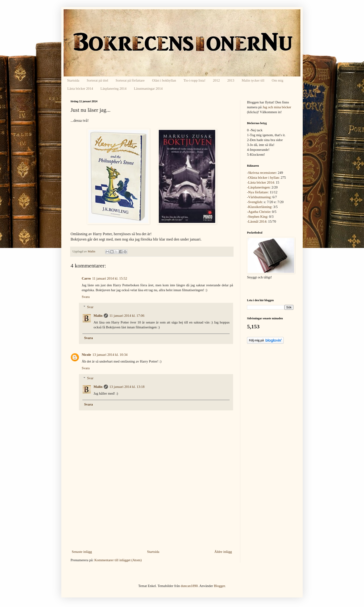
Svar (90, 307)
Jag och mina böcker (277, 107)
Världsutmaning (259, 197)
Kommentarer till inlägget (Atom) (118, 560)
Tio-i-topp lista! (194, 80)
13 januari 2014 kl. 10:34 (110, 355)
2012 (216, 80)
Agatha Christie (259, 212)
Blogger (219, 586)
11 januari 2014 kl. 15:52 (110, 278)
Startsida (73, 80)
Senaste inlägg (82, 552)
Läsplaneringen (259, 187)
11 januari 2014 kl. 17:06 (127, 316)
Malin (98, 316)
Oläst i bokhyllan (164, 80)
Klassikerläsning (260, 207)
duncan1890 (189, 586)
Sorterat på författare (130, 80)
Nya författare (258, 192)
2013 (231, 80)
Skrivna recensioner (262, 173)
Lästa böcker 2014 (80, 89)
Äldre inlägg (223, 552)
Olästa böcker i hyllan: (264, 178)
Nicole (86, 355)
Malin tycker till (253, 80)
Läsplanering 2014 (114, 89)
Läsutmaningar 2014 (148, 89)
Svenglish (255, 202)
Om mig (278, 80)
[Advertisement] (152, 513)
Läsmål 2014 (257, 221)
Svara (86, 297)
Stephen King (258, 217)
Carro (86, 278)
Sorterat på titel (97, 80)
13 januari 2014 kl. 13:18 (127, 387)
